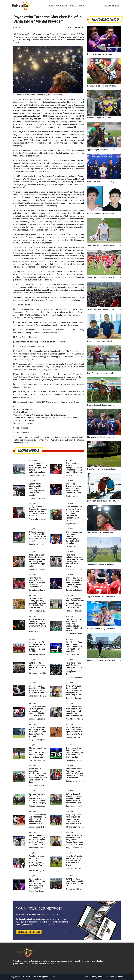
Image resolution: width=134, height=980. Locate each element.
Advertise (110, 977)
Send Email (23, 412)
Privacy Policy (97, 977)
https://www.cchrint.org (30, 423)
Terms (85, 977)
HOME (51, 6)
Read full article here (22, 305)
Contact (120, 977)
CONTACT (82, 6)
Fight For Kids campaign (65, 297)
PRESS (73, 6)
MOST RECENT (62, 6)
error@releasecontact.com (30, 440)
